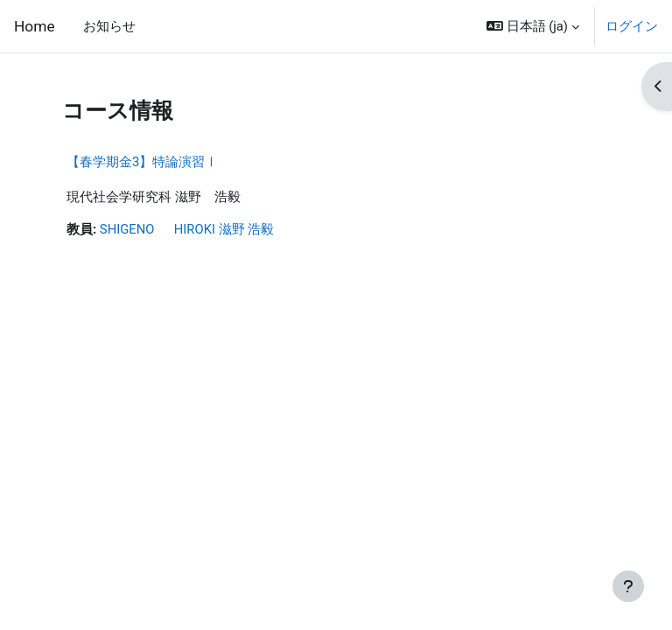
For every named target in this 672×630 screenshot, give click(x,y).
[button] (533, 26)
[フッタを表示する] (628, 586)
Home (35, 26)
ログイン (632, 26)
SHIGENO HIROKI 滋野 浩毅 (187, 229)
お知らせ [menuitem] (109, 26)
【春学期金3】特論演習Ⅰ (142, 162)
